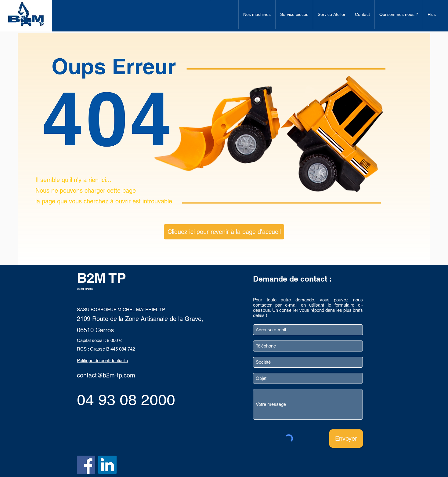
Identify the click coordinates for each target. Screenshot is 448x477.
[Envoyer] (346, 439)
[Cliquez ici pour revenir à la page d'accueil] (224, 232)
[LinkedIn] (107, 465)
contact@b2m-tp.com (106, 375)
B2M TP (101, 278)
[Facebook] (86, 465)
